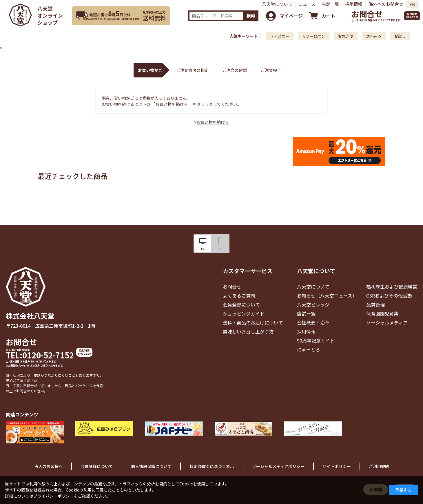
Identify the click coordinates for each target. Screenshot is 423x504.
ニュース (307, 4)
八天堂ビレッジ (313, 304)
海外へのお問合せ (386, 4)
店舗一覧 (330, 4)
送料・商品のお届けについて (253, 322)
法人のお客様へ (48, 466)
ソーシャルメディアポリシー (278, 466)
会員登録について (241, 304)
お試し (400, 36)
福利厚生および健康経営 (392, 287)
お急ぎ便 (346, 36)
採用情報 (354, 4)
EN (412, 4)
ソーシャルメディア (387, 322)
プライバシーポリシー (54, 496)
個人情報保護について (151, 466)
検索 (251, 16)
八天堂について (277, 4)
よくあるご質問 (239, 295)
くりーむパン (314, 36)
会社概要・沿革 (313, 322)
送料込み (374, 36)
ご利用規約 (379, 466)
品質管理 (375, 304)
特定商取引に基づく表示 (212, 466)
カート (329, 16)
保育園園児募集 (382, 313)
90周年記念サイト (316, 340)
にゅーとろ (309, 349)
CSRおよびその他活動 (389, 295)
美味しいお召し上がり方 (248, 331)
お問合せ (367, 14)
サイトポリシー (337, 466)
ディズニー (280, 36)
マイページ (291, 16)
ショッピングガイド (244, 313)
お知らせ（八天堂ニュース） (327, 295)
